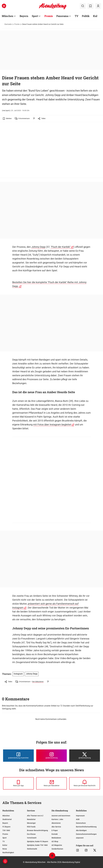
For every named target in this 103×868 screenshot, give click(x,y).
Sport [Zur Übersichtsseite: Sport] (35, 16)
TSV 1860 (6, 830)
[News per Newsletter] (52, 783)
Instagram (18, 674)
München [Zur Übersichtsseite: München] (8, 16)
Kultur (5, 845)
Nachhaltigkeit (8, 853)
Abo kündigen (81, 830)
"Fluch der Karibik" (61, 247)
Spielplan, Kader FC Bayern (38, 841)
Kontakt (55, 834)
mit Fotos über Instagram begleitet (52, 425)
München (6, 816)
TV (4, 841)
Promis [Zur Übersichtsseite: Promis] (49, 16)
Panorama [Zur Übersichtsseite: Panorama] (62, 16)
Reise (5, 849)
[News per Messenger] (18, 783)
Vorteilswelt (32, 838)
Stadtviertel (7, 819)
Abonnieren (56, 823)
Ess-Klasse (31, 834)
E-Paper (55, 830)
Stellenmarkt (32, 849)
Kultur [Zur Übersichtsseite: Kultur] (97, 16)
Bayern (5, 823)
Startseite (8, 24)
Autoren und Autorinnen (61, 816)
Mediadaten (56, 838)
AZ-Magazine (57, 845)
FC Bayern (6, 827)
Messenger (31, 823)
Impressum (80, 816)
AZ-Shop (55, 841)
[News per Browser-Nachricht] (85, 783)
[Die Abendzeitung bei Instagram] (52, 756)
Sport (5, 838)
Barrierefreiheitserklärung (86, 827)
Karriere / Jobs (57, 819)
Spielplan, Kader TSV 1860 (37, 845)
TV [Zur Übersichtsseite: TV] (77, 16)
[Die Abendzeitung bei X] (85, 756)
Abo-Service (56, 827)
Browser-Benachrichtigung (37, 830)
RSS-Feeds (31, 827)
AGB (78, 819)
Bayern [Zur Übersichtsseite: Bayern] (24, 16)
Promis (17, 24)
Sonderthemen (57, 849)
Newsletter (31, 819)
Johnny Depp (38, 247)
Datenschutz (81, 823)
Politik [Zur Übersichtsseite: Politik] (86, 16)
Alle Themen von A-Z (35, 816)
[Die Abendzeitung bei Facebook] (18, 756)
